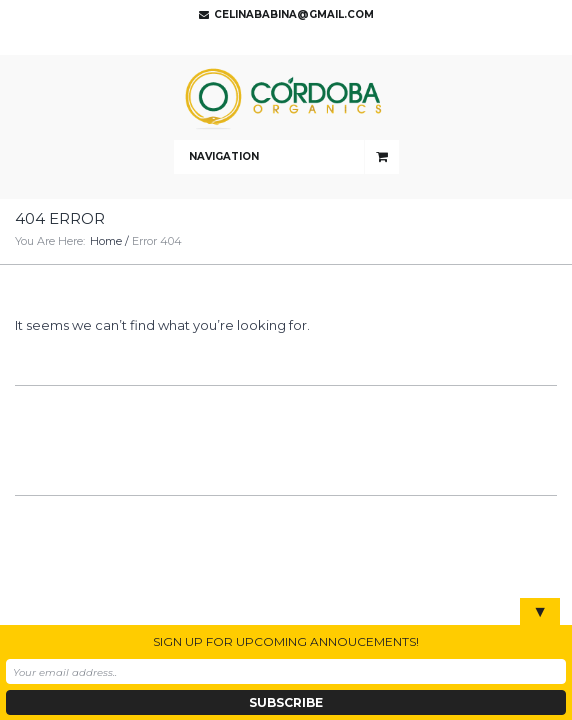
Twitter (281, 40)
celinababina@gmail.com (294, 14)
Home (106, 241)
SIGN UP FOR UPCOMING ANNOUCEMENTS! (286, 641)
